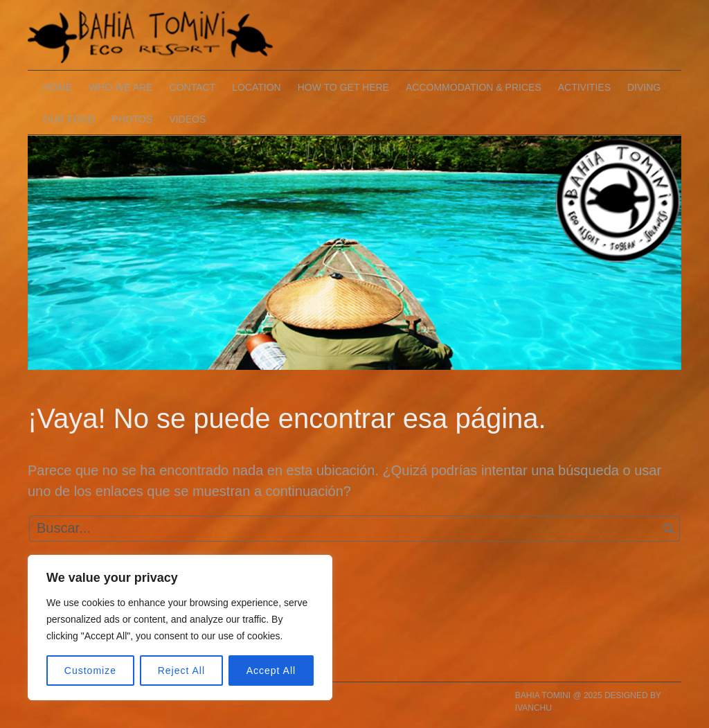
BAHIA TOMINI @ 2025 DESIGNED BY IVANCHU (588, 702)
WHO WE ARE (121, 87)
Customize (90, 671)
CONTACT (193, 87)
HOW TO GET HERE (343, 87)
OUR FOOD (69, 119)
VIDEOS (187, 119)
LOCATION (257, 87)
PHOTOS (132, 119)
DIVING (644, 87)
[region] (180, 628)
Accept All (271, 671)
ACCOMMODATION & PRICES (474, 87)
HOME (57, 87)
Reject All (181, 671)
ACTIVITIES (584, 87)
